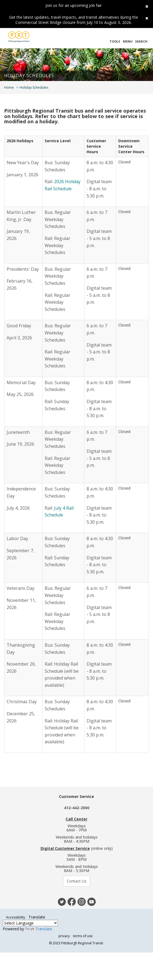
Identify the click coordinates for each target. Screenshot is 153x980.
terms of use (83, 936)
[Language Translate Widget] (30, 923)
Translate (39, 929)
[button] (115, 38)
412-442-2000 (77, 808)
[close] (145, 5)
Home (9, 87)
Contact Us (77, 881)
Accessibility (16, 917)
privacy (64, 936)
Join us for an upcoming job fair (74, 5)
